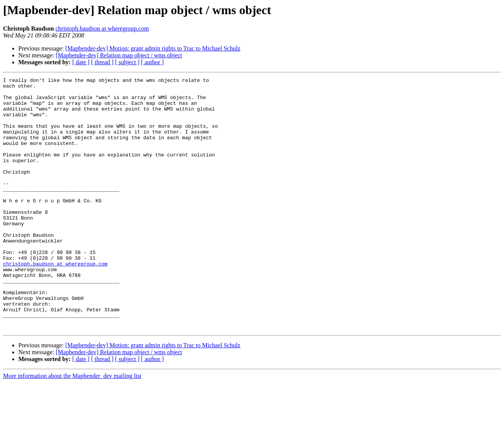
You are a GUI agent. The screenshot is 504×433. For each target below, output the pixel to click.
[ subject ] (127, 62)
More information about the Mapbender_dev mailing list (72, 426)
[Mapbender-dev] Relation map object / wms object (119, 55)
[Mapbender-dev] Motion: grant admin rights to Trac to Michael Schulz (153, 48)
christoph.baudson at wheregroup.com (102, 28)
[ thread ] (102, 62)
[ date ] (81, 62)
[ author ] (153, 62)
